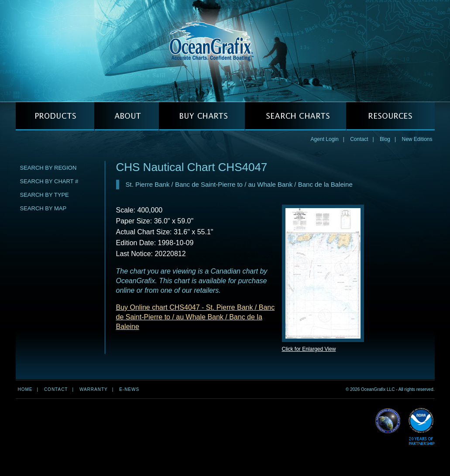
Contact (359, 139)
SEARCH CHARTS (295, 116)
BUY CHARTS (202, 116)
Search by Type (45, 195)
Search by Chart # (49, 181)
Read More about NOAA (421, 427)
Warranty (94, 389)
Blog (385, 139)
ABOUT (127, 116)
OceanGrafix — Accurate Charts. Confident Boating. (225, 51)
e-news (129, 389)
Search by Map (43, 208)
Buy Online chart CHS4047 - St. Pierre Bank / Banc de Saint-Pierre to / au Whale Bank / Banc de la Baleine (196, 317)
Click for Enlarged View (309, 349)
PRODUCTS (55, 116)
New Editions (417, 139)
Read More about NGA (388, 421)
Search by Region (48, 168)
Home (25, 389)
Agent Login (325, 139)
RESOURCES (390, 116)
